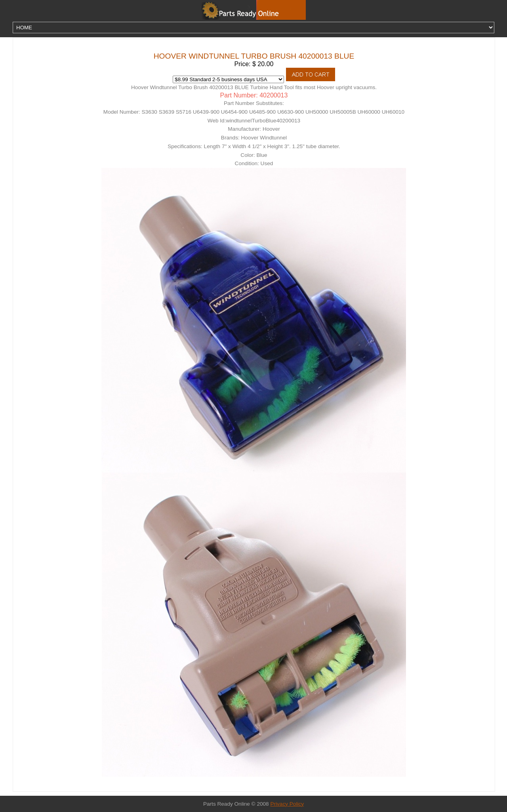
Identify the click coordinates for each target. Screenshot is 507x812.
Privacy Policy (287, 804)
